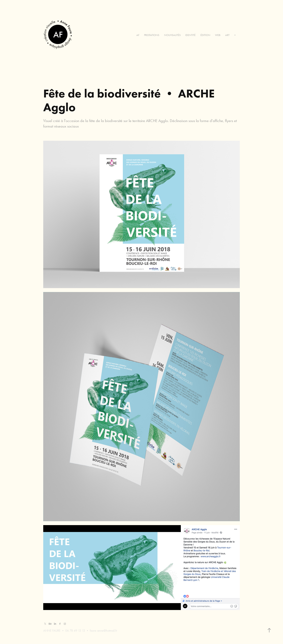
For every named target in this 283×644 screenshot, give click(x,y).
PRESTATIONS (152, 35)
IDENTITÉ (190, 35)
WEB (218, 35)
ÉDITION (205, 35)
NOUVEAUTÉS (172, 35)
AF (138, 35)
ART (227, 35)
